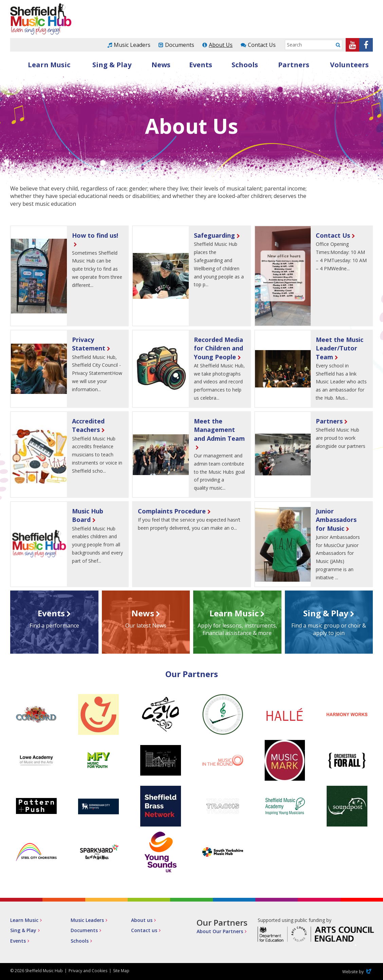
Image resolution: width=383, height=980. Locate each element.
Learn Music (49, 65)
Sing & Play (112, 65)
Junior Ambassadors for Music (336, 520)
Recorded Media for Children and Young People (218, 348)
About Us (221, 45)
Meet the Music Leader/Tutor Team (340, 348)
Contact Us (262, 45)
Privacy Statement (89, 344)
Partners (294, 65)
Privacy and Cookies (88, 971)
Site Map (121, 971)
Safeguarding (214, 235)
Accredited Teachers (88, 425)
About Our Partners (220, 931)
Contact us (144, 930)
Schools (245, 65)
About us (142, 920)
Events (201, 65)
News (161, 65)
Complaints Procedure (172, 511)
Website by (358, 972)
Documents (180, 45)
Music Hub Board (88, 515)
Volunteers (349, 65)
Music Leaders (132, 45)
